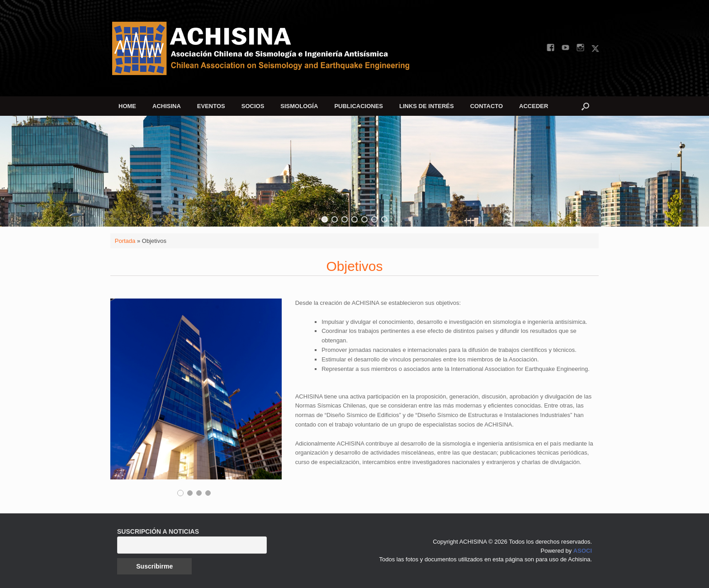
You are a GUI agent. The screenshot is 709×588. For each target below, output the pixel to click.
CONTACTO (487, 106)
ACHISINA (167, 106)
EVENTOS (211, 106)
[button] (585, 106)
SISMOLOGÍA (299, 106)
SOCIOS (253, 106)
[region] (354, 171)
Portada (125, 241)
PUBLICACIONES (359, 106)
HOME (127, 106)
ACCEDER (534, 106)
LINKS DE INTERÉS (427, 106)
